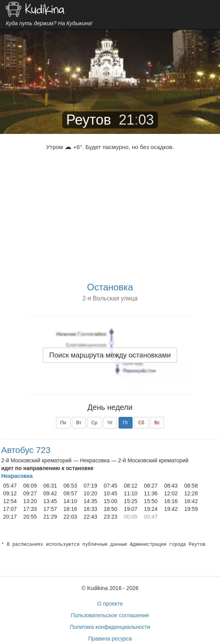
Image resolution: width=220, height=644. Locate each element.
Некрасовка (17, 476)
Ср (94, 423)
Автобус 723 (26, 450)
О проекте (110, 604)
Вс (157, 423)
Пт (126, 423)
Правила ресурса (110, 639)
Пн (63, 423)
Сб (141, 423)
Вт (79, 423)
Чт (110, 423)
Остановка (110, 287)
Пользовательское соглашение (110, 615)
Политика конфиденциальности (110, 627)
